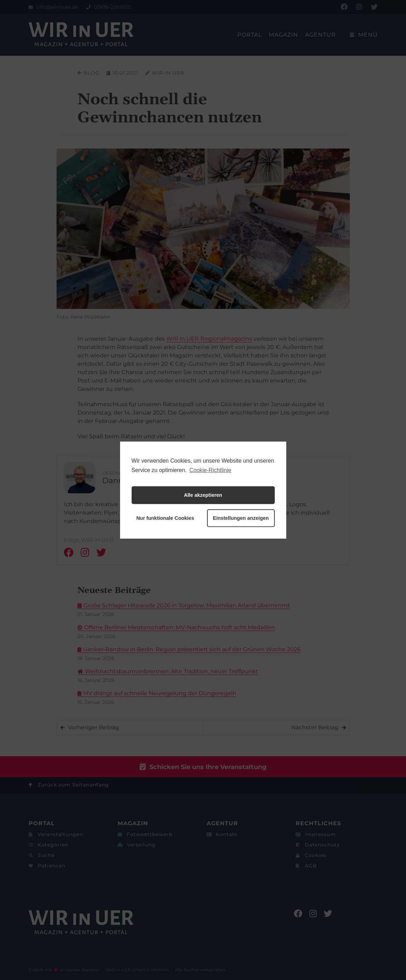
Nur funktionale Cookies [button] (165, 518)
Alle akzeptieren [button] (203, 495)
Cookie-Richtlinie (210, 470)
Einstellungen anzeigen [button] (241, 518)
